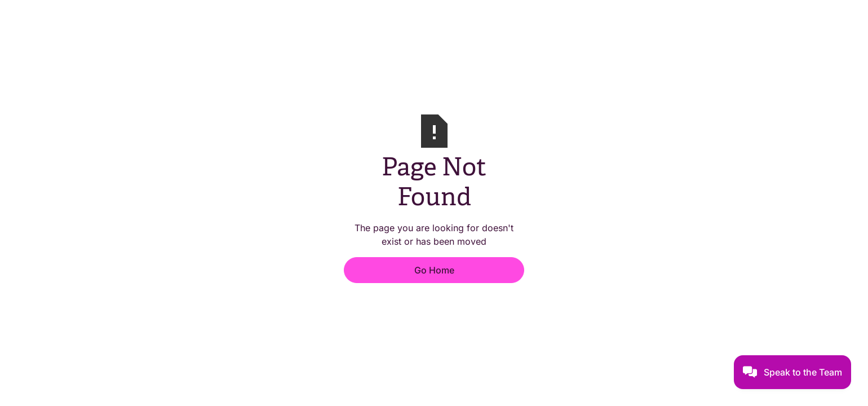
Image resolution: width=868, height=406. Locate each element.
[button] (792, 372)
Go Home (434, 270)
